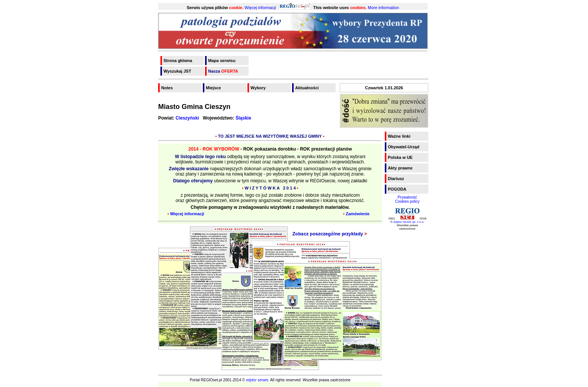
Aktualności (307, 88)
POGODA (397, 189)
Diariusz (396, 179)
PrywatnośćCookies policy (407, 199)
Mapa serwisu (222, 61)
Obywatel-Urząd (404, 147)
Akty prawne (400, 168)
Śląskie (243, 118)
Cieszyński (187, 118)
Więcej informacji (260, 8)
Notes (167, 88)
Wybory (258, 88)
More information (383, 8)
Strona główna (178, 61)
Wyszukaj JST (177, 71)
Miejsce (213, 88)
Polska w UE (400, 157)
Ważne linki (399, 136)
